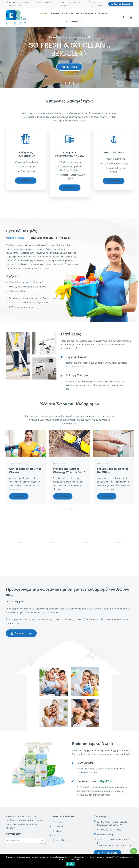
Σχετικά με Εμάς (84, 13)
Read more (26, 181)
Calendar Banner (60, 840)
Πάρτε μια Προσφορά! (121, 4)
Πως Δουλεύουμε (42, 238)
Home (44, 13)
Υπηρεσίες (54, 13)
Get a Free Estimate (107, 853)
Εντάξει (70, 864)
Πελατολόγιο (68, 13)
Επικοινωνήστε (74, 21)
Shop (105, 13)
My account (58, 827)
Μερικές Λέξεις (15, 238)
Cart (54, 836)
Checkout (57, 831)
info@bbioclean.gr (105, 835)
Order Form (58, 822)
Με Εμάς (65, 238)
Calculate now (21, 633)
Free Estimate (69, 67)
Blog (97, 13)
